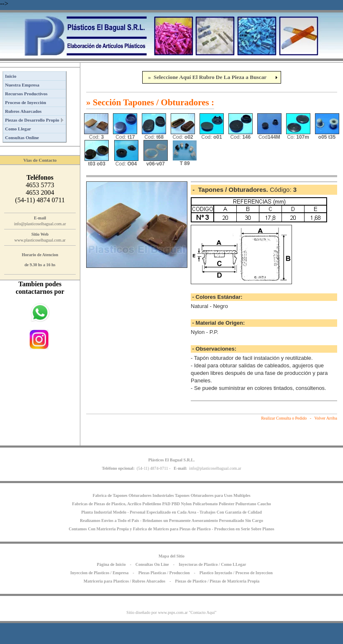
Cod (269, 137)
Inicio (11, 76)
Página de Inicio (111, 564)
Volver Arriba (326, 418)
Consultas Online (22, 137)
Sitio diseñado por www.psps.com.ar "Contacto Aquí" (171, 612)
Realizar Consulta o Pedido (284, 418)
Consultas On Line (152, 564)
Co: (298, 137)
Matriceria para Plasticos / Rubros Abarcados (124, 581)
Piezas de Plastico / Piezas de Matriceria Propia (218, 581)
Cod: (96, 137)
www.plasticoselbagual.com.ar (40, 240)
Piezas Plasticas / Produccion (164, 573)
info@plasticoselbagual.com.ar (40, 224)
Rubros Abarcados (23, 111)
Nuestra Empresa (22, 85)
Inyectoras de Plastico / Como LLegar (212, 564)
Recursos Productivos (26, 94)
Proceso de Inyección (26, 102)
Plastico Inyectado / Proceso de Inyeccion (236, 573)
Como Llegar (18, 129)
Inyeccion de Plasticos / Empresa (99, 573)
